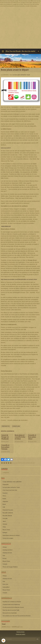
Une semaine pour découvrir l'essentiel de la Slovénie (17, 616)
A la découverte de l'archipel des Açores (13, 607)
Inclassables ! (6, 587)
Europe (5, 558)
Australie (5, 518)
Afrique (5, 547)
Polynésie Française (8, 510)
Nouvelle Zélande (7, 516)
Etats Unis (5, 584)
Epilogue (5, 532)
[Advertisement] (20, 28)
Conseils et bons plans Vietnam (5, 447)
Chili (4, 507)
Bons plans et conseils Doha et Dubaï (20, 437)
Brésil (4, 504)
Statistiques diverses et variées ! (11, 535)
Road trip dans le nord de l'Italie (11, 610)
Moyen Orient (6, 530)
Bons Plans (16, 426)
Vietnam (5, 524)
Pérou (4, 496)
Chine (4, 527)
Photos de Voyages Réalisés (10, 567)
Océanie (5, 564)
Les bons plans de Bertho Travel (21, 75)
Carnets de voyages (8, 538)
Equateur (5, 493)
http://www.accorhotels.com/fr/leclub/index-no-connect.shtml (19, 279)
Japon (4, 521)
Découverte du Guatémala (10, 613)
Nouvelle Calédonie (8, 513)
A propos (6, 473)
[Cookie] (3, 641)
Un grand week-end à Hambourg (11, 604)
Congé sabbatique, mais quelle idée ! (12, 482)
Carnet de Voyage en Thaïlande (5, 437)
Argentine (5, 501)
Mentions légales (21, 632)
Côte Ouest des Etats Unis (10, 490)
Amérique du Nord (7, 550)
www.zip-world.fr (6, 148)
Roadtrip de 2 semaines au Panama (12, 602)
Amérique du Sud (7, 553)
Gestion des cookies (20, 634)
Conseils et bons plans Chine (32, 437)
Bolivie (4, 499)
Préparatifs (6, 426)
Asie (4, 556)
